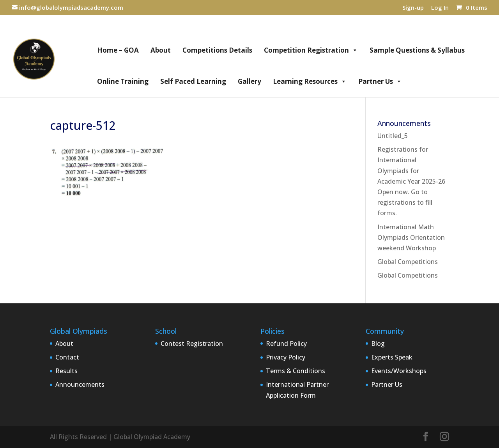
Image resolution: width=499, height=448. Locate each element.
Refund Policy (286, 344)
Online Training (123, 81)
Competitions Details (217, 50)
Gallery (249, 81)
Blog (378, 344)
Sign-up (413, 8)
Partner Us (380, 81)
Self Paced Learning (193, 81)
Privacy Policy (286, 357)
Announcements (80, 384)
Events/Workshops (399, 371)
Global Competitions (408, 262)
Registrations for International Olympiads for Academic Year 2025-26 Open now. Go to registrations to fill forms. (411, 181)
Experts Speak (392, 357)
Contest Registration (192, 344)
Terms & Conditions (296, 371)
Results (66, 371)
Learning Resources (310, 81)
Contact (67, 357)
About (161, 50)
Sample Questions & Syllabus (417, 50)
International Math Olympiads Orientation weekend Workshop (411, 237)
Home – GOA (118, 50)
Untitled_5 (393, 136)
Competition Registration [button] (311, 50)
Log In (440, 8)
